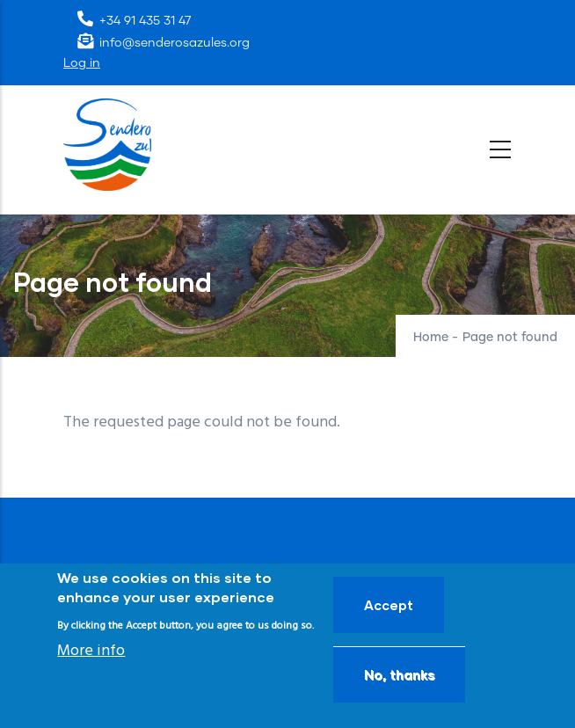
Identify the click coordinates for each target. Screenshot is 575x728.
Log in (82, 63)
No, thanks (399, 674)
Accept (389, 605)
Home (431, 338)
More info (91, 651)
